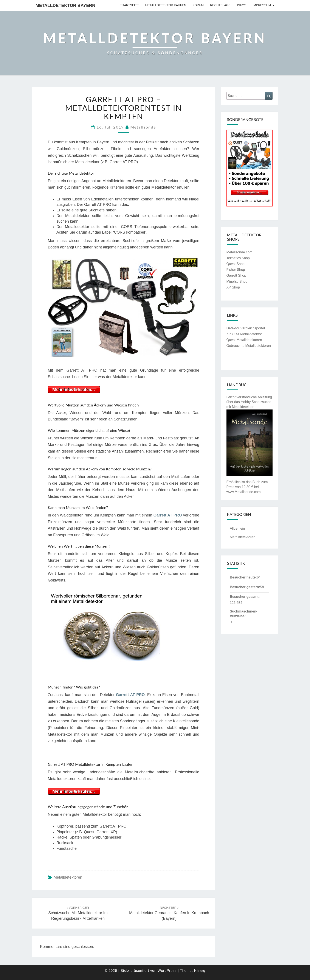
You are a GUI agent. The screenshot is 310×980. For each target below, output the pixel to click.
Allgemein (237, 528)
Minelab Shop (237, 281)
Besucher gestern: (245, 587)
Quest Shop (236, 264)
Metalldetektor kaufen (166, 5)
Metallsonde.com (239, 252)
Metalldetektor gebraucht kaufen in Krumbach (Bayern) (169, 913)
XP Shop (233, 287)
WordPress (167, 971)
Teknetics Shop (238, 258)
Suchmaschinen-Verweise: (244, 614)
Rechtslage (220, 5)
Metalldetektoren (68, 877)
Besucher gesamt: (245, 597)
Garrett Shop (236, 275)
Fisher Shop (236, 270)
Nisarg (200, 971)
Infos (242, 5)
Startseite (130, 5)
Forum (198, 5)
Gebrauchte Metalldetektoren (249, 346)
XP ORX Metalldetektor (244, 334)
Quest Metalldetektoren (244, 340)
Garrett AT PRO (168, 515)
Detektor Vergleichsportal (246, 328)
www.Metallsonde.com (244, 492)
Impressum (262, 5)
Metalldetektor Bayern (65, 5)
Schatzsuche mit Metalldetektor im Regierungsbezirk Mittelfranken (78, 913)
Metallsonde (143, 127)
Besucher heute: (243, 577)
